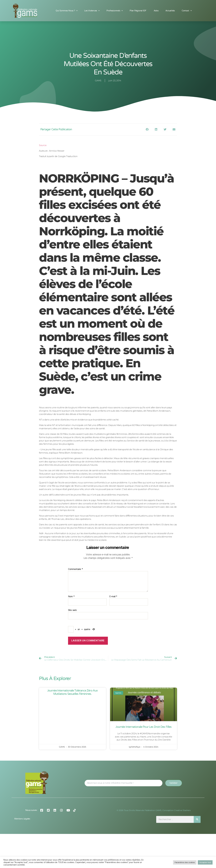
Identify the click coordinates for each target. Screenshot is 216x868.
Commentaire (75, 569)
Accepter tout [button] (205, 862)
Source (43, 145)
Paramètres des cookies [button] (185, 862)
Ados (156, 11)
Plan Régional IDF (138, 11)
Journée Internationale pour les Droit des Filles (143, 727)
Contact (187, 11)
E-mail (113, 597)
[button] (147, 129)
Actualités (170, 11)
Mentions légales (22, 819)
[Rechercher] (197, 819)
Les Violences (92, 11)
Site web (72, 610)
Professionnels (115, 11)
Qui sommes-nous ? (67, 11)
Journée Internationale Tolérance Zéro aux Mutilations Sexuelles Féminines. (73, 692)
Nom (71, 597)
